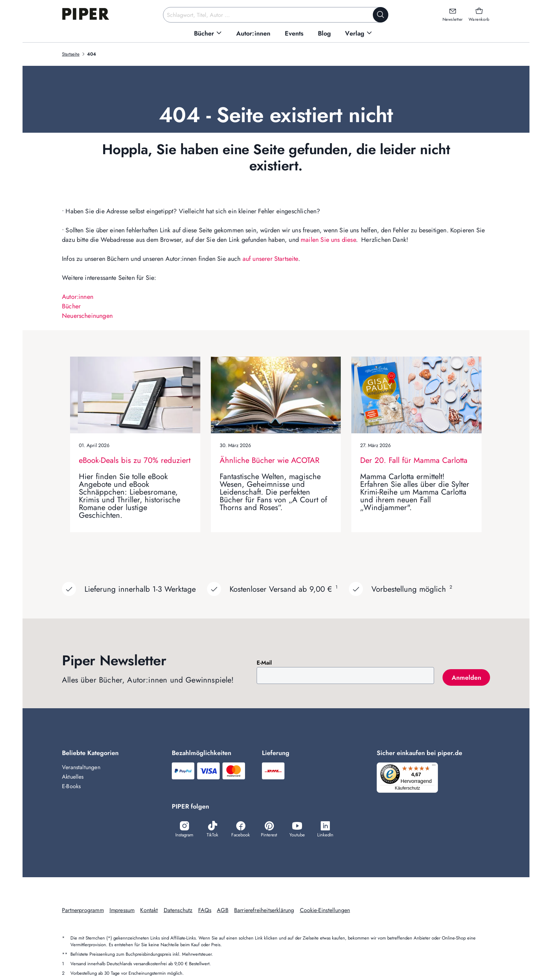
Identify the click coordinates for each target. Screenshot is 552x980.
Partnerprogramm (83, 911)
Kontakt (149, 911)
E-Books (71, 786)
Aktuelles (73, 777)
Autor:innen (78, 297)
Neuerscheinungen (87, 316)
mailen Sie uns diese (328, 240)
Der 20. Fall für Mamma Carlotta (414, 460)
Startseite (71, 54)
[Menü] (436, 767)
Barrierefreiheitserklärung (264, 911)
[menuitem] (208, 34)
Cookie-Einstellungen (325, 911)
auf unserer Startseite (270, 259)
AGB (223, 911)
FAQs (205, 911)
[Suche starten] (381, 15)
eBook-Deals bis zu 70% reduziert (135, 460)
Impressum (122, 911)
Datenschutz (178, 911)
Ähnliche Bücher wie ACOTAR (269, 460)
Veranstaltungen (81, 767)
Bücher (71, 306)
